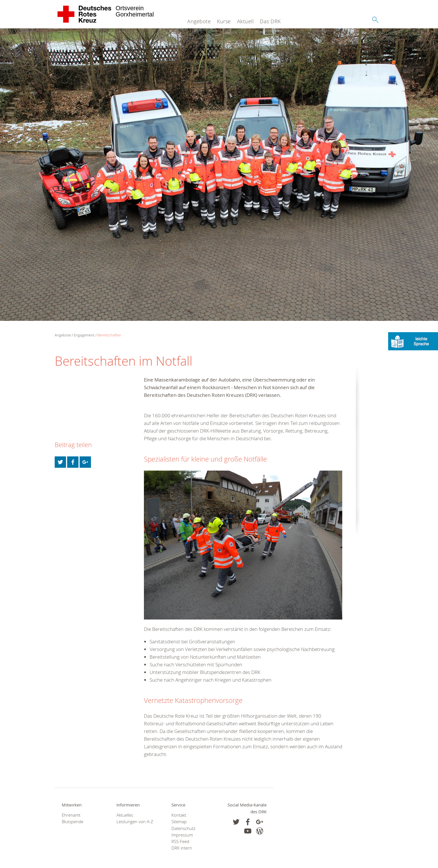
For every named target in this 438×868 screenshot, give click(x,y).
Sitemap (179, 822)
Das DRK (270, 21)
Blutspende (73, 822)
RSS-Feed (180, 841)
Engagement (84, 335)
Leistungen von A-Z (135, 822)
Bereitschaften (109, 335)
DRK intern (182, 848)
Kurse (224, 21)
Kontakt (179, 815)
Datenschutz (183, 828)
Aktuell (245, 21)
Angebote (199, 21)
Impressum (182, 835)
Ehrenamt (71, 815)
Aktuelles (125, 815)
